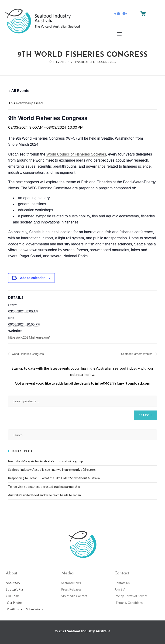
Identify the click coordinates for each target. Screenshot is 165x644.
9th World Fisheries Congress (93, 62)
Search (145, 415)
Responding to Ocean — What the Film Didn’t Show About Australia (54, 478)
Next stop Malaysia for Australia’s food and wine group (46, 461)
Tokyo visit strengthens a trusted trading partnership (44, 487)
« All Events (19, 91)
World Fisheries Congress (27, 354)
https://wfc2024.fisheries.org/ (29, 337)
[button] (119, 34)
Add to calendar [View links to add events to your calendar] (32, 278)
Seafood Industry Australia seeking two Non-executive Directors (52, 470)
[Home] (50, 62)
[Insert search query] (82, 435)
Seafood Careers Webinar (138, 354)
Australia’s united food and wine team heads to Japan (45, 495)
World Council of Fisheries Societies (76, 154)
